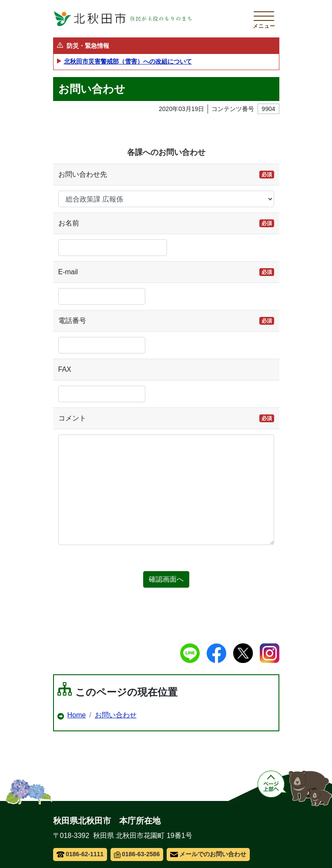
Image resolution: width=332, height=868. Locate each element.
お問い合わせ (116, 715)
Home (77, 715)
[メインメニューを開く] (264, 19)
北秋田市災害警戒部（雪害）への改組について (128, 61)
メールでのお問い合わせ (208, 854)
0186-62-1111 (80, 854)
